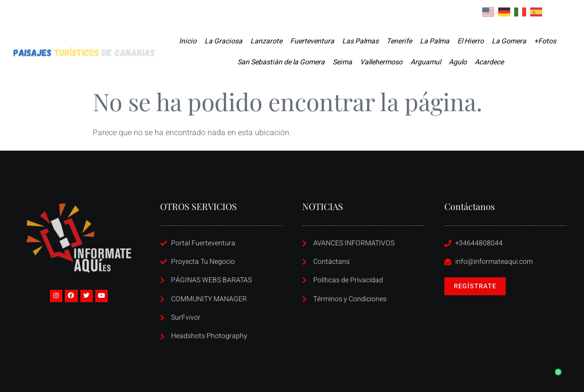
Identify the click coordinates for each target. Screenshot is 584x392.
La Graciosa (223, 41)
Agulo (458, 62)
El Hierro (471, 41)
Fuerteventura (312, 41)
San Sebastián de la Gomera (281, 62)
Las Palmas (360, 41)
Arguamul (426, 62)
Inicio (188, 41)
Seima (342, 62)
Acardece (489, 62)
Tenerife (399, 41)
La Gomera (509, 41)
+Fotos (545, 41)
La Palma (435, 41)
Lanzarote (266, 41)
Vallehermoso (381, 62)
